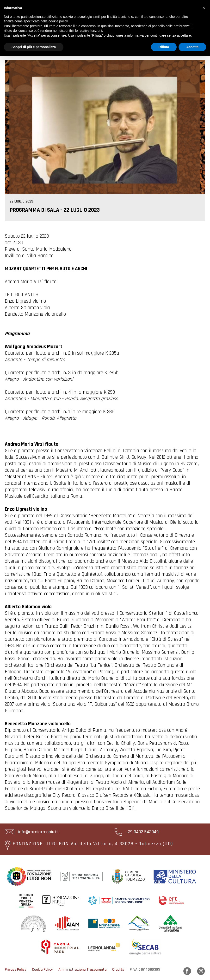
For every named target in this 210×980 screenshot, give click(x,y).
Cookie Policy (42, 970)
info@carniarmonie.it (31, 832)
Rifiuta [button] (164, 47)
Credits (118, 970)
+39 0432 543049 (137, 832)
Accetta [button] (192, 47)
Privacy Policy (15, 970)
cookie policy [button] (58, 21)
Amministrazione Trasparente (82, 970)
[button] (204, 8)
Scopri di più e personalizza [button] (34, 47)
